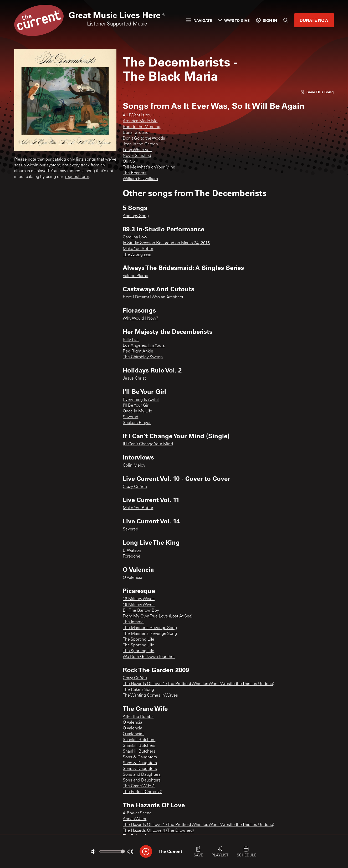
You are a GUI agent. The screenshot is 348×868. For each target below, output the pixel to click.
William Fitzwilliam (140, 179)
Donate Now (314, 20)
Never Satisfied (137, 156)
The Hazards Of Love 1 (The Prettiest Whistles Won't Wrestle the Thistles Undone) (198, 684)
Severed (130, 417)
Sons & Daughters (140, 757)
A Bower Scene (137, 813)
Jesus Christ (134, 379)
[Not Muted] (93, 852)
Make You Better (138, 249)
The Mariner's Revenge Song (150, 628)
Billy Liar (131, 340)
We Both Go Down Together (149, 657)
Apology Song (136, 216)
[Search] (286, 20)
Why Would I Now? (140, 319)
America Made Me (140, 121)
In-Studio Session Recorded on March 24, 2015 (166, 243)
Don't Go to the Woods (144, 139)
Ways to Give (234, 20)
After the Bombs (138, 717)
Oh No (129, 162)
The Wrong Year (137, 255)
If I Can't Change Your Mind (148, 444)
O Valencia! (133, 734)
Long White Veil (137, 150)
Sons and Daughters (142, 775)
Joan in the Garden (140, 144)
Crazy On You (135, 487)
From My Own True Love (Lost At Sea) (158, 616)
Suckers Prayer (137, 423)
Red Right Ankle (138, 351)
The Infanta (133, 622)
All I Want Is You (137, 115)
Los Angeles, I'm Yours (144, 346)
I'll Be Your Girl (136, 406)
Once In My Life (137, 411)
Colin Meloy (134, 466)
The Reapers (135, 173)
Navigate (199, 20)
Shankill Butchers (139, 740)
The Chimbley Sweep (143, 357)
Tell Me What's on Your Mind (149, 167)
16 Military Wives (139, 599)
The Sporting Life (139, 640)
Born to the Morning (142, 127)
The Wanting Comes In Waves (150, 696)
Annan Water (135, 819)
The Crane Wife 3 (139, 786)
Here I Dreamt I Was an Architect (153, 297)
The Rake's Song (138, 690)
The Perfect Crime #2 (142, 792)
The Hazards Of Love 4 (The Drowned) (158, 831)
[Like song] (317, 92)
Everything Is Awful (141, 400)
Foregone (132, 556)
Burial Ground (136, 133)
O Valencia (132, 578)
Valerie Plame (135, 276)
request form (77, 177)
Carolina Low (135, 237)
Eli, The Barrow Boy (141, 611)
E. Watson (132, 551)
